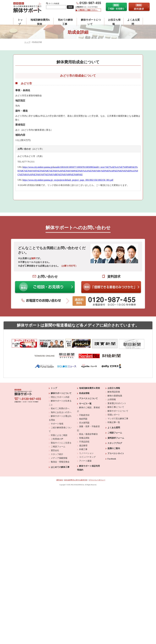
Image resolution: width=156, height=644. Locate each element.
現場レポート (114, 415)
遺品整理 (83, 446)
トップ (27, 42)
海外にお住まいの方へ (61, 412)
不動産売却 (84, 415)
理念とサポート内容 (60, 397)
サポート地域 (57, 424)
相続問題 (83, 419)
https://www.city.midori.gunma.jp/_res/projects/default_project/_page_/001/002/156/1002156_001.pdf (68, 180)
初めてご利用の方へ (60, 408)
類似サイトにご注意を (61, 443)
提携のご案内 (114, 448)
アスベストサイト (116, 453)
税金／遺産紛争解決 (88, 434)
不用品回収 (84, 442)
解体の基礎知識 (115, 396)
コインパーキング (87, 457)
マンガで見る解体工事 (118, 419)
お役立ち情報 (114, 388)
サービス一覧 (85, 404)
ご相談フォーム (58, 447)
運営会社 (55, 450)
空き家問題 (84, 423)
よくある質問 (114, 428)
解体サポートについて (61, 393)
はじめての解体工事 (60, 467)
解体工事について (116, 407)
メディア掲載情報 (59, 458)
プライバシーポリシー (97, 480)
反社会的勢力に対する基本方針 (76, 480)
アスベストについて (88, 398)
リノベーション (86, 453)
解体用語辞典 (114, 392)
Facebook (112, 459)
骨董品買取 (84, 438)
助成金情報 (84, 393)
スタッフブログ (115, 443)
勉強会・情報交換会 (60, 462)
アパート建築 (85, 461)
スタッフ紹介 (57, 454)
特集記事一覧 (114, 422)
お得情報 (112, 399)
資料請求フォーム (116, 438)
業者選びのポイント (117, 403)
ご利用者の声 (57, 439)
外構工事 (83, 449)
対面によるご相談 (59, 435)
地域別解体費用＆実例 (89, 388)
